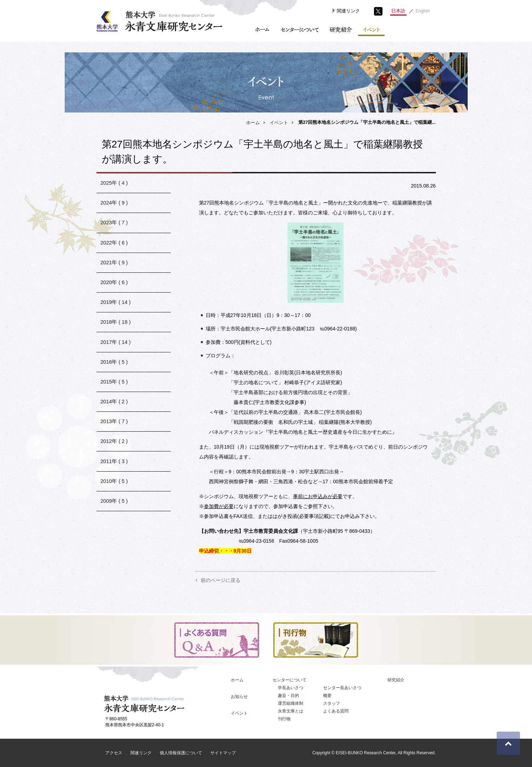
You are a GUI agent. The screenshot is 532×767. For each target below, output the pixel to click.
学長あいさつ (291, 688)
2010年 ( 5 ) (114, 518)
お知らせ (239, 697)
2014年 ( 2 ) (114, 429)
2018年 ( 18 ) (116, 340)
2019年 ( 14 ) (116, 318)
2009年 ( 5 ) (114, 541)
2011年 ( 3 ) (114, 496)
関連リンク (348, 11)
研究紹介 (396, 680)
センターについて (290, 680)
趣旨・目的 (288, 696)
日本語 (398, 11)
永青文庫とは (291, 711)
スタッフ (332, 703)
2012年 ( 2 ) (114, 474)
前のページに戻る (221, 580)
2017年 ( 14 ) (116, 362)
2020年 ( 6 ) (114, 296)
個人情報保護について (181, 753)
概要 (327, 696)
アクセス (114, 753)
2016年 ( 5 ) (114, 385)
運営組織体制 (291, 703)
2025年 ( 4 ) (114, 184)
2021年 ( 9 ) (114, 273)
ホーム (253, 123)
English (423, 11)
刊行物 (284, 719)
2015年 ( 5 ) (114, 407)
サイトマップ (223, 753)
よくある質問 (336, 711)
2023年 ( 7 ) (114, 229)
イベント (279, 123)
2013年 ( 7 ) (114, 452)
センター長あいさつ (342, 688)
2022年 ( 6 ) (114, 251)
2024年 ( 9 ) (114, 206)
